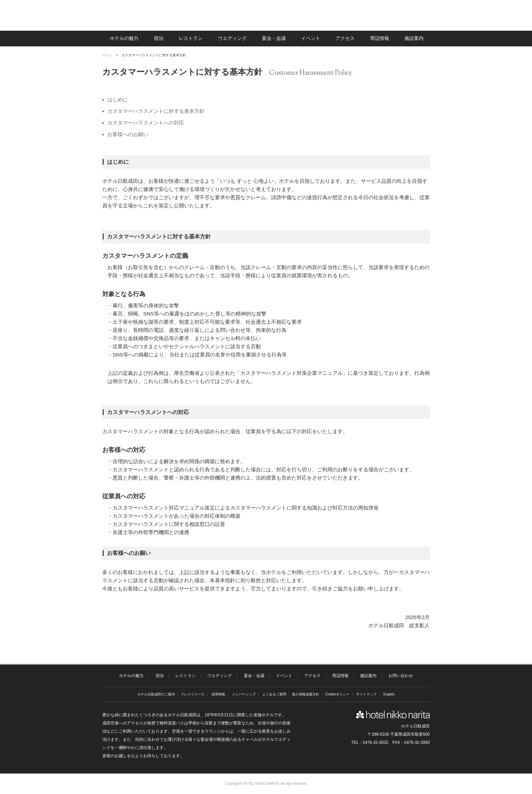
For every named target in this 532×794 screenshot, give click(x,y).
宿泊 (159, 38)
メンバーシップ (244, 694)
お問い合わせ (401, 676)
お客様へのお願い (128, 134)
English (389, 694)
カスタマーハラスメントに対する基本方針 (156, 111)
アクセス (345, 38)
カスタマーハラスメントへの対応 (146, 123)
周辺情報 (380, 38)
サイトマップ (366, 694)
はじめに (118, 99)
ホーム (107, 55)
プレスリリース (193, 694)
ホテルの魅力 (124, 38)
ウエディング (232, 38)
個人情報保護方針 (306, 694)
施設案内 (414, 38)
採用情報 (218, 694)
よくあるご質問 (274, 694)
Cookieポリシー (337, 694)
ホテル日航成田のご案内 (156, 694)
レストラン (191, 38)
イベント (311, 38)
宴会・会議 (274, 38)
